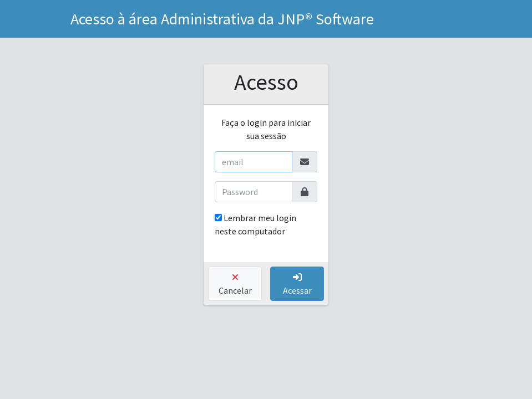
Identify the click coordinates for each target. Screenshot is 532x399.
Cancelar (235, 284)
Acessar (297, 284)
